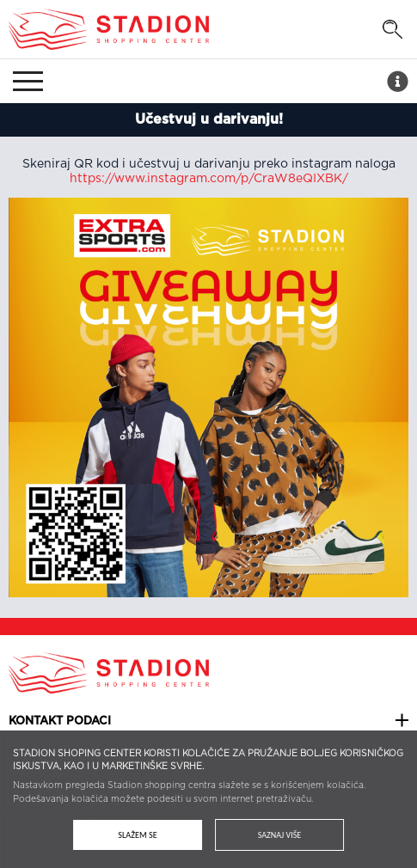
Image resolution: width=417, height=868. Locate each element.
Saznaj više (279, 835)
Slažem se (138, 835)
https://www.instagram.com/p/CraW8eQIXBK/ (209, 179)
